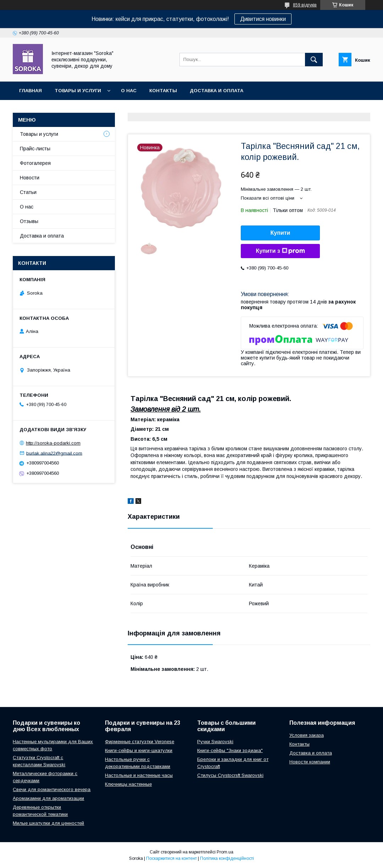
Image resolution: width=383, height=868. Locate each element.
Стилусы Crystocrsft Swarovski (230, 775)
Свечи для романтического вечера (52, 789)
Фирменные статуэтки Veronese (140, 742)
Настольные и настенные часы (139, 775)
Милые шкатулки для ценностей (48, 823)
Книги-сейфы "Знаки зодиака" (230, 750)
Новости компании (310, 762)
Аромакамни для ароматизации (48, 798)
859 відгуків (305, 5)
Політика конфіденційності (227, 858)
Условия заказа (307, 735)
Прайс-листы (35, 149)
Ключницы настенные (128, 784)
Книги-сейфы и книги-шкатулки (139, 750)
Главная (30, 91)
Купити (281, 233)
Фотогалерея (35, 163)
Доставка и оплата (217, 91)
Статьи (28, 192)
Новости (30, 178)
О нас (129, 91)
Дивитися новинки (263, 19)
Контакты (163, 91)
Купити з (280, 251)
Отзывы (29, 221)
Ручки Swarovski (215, 742)
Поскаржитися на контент (171, 858)
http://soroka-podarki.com (53, 443)
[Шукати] (314, 60)
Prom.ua (225, 852)
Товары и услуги (78, 91)
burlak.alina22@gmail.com (54, 453)
